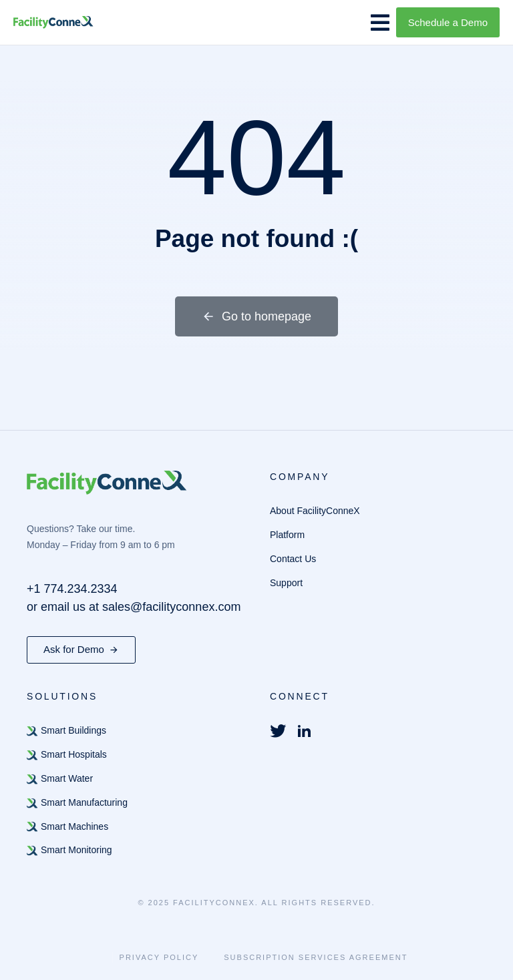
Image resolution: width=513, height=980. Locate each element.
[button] (380, 23)
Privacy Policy (159, 957)
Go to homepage (256, 316)
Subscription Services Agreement (316, 957)
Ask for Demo (81, 649)
